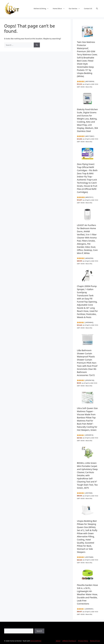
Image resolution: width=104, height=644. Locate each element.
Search (7, 627)
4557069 (89, 493)
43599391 (89, 609)
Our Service (75, 8)
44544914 (89, 435)
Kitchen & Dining (42, 8)
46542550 (89, 258)
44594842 (89, 322)
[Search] (37, 45)
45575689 (89, 557)
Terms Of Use (95, 641)
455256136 (90, 380)
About (58, 641)
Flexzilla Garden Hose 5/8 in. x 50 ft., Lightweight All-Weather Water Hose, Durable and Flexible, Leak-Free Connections (87, 594)
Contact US (88, 8)
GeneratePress (36, 641)
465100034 (90, 81)
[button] (97, 8)
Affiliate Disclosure (69, 641)
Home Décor (60, 8)
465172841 (90, 136)
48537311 (89, 197)
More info (89, 87)
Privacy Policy (83, 641)
